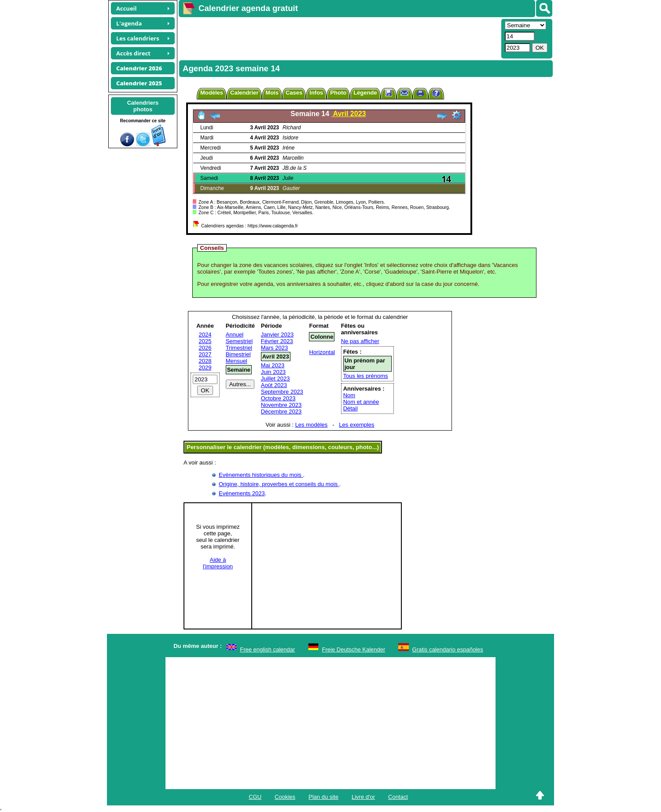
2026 (205, 348)
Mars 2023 (274, 348)
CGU (255, 797)
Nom (349, 395)
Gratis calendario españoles (448, 649)
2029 (205, 368)
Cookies (285, 797)
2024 (205, 335)
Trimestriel (239, 348)
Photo (338, 93)
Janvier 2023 (277, 335)
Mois (272, 93)
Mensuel (237, 361)
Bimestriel (238, 354)
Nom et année (361, 402)
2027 (205, 354)
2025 (205, 341)
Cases (294, 93)
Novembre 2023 (281, 405)
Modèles (212, 93)
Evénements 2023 (242, 493)
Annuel (235, 335)
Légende (365, 93)
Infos (316, 93)
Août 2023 (274, 385)
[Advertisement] (339, 38)
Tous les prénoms (366, 376)
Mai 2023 (273, 365)
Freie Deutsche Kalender (354, 649)
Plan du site (323, 797)
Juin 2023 (273, 372)
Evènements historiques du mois (261, 475)
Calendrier (244, 93)
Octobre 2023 (278, 398)
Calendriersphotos (143, 106)
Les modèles (312, 425)
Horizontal (322, 352)
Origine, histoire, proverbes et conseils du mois (279, 484)
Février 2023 (277, 341)
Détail (351, 408)
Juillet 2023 (275, 379)
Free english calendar (267, 649)
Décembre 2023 (281, 411)
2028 (205, 361)
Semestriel (239, 341)
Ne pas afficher (360, 341)
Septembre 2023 (282, 392)
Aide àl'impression (218, 563)
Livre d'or (363, 797)
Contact (398, 797)
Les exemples (356, 425)
